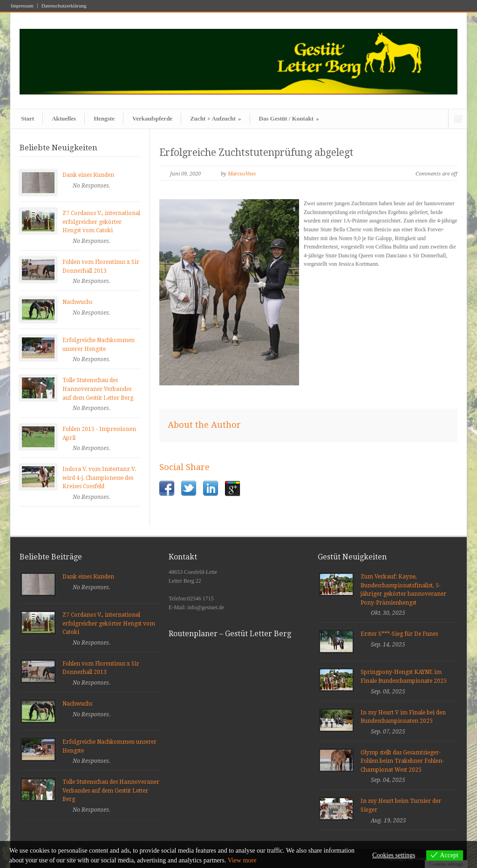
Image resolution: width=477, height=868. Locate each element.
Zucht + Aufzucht (215, 118)
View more (242, 860)
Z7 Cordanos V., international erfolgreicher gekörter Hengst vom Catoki (101, 222)
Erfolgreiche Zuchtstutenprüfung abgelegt (256, 152)
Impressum (22, 6)
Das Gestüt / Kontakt (289, 118)
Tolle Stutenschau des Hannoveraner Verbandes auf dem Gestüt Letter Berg (98, 389)
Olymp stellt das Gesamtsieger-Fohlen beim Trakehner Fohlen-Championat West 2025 (402, 761)
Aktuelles (64, 118)
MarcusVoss (242, 174)
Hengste (104, 118)
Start (27, 118)
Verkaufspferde (152, 118)
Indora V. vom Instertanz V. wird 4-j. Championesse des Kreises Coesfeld (99, 478)
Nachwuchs (77, 302)
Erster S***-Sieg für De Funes (399, 634)
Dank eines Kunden (88, 175)
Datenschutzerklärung (64, 6)
